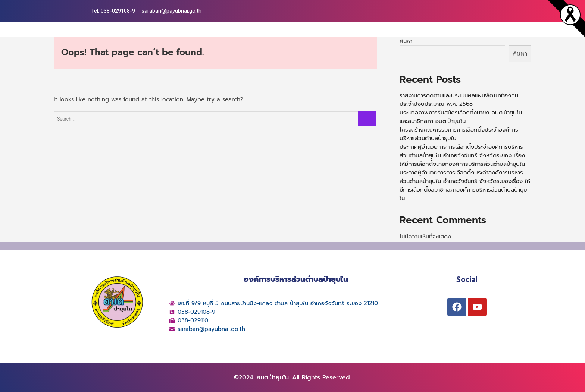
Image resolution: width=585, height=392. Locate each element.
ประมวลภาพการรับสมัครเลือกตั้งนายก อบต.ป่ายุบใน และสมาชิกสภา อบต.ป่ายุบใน (461, 117)
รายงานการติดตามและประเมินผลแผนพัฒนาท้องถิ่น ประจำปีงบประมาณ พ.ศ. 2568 (459, 100)
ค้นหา (406, 41)
